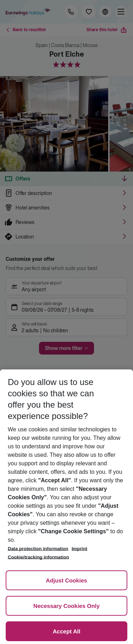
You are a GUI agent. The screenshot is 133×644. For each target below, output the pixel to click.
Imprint (79, 549)
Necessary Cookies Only (66, 606)
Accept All (67, 632)
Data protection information (38, 549)
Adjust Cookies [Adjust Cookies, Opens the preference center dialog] (66, 581)
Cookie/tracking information (38, 557)
